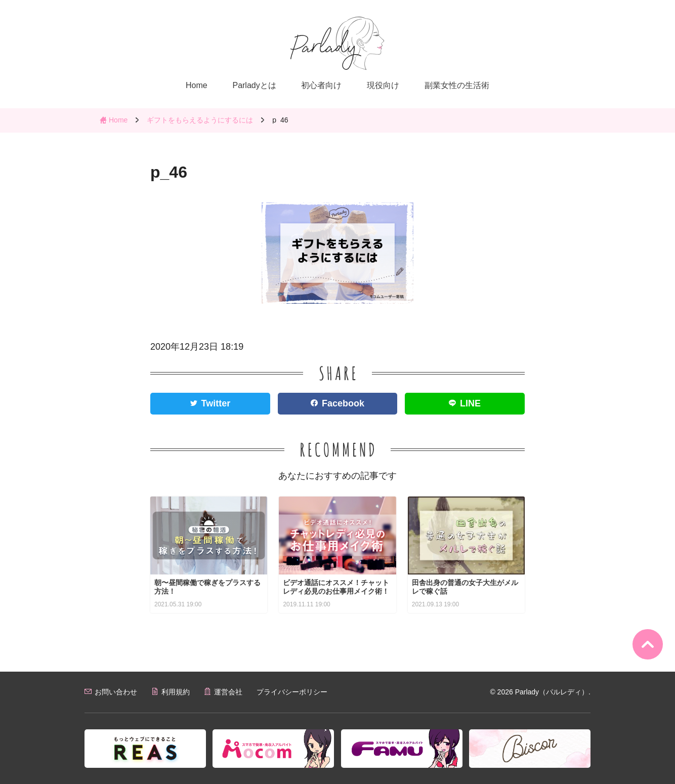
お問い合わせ (116, 692)
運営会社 (228, 692)
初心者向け (321, 85)
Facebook (343, 403)
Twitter (216, 403)
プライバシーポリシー (292, 692)
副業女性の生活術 (457, 85)
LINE (470, 403)
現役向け (383, 85)
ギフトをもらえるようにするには (200, 120)
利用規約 (176, 692)
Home (197, 85)
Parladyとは (254, 85)
